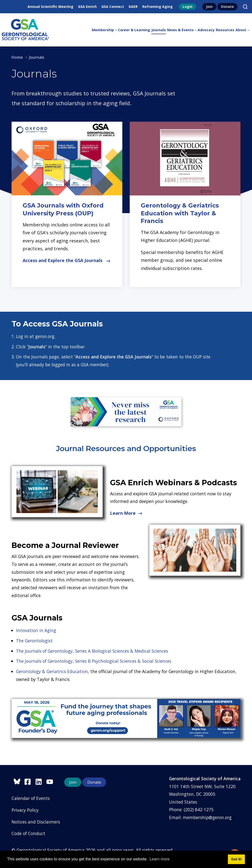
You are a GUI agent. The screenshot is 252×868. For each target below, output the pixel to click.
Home (17, 57)
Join (209, 7)
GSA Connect (113, 7)
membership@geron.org (207, 817)
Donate (227, 7)
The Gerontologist (34, 641)
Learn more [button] (159, 859)
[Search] (245, 7)
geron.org (45, 336)
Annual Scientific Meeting (50, 7)
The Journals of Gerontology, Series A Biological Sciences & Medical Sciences (92, 651)
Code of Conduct (28, 833)
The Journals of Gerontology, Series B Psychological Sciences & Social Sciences (94, 661)
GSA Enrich (87, 7)
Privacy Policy (25, 810)
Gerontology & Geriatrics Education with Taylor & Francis (180, 213)
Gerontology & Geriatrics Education (52, 671)
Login (188, 7)
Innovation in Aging (36, 630)
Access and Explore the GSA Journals (67, 260)
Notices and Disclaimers (36, 822)
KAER (133, 7)
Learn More (126, 513)
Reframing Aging (157, 7)
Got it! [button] (236, 859)
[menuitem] (105, 30)
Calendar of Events (31, 798)
